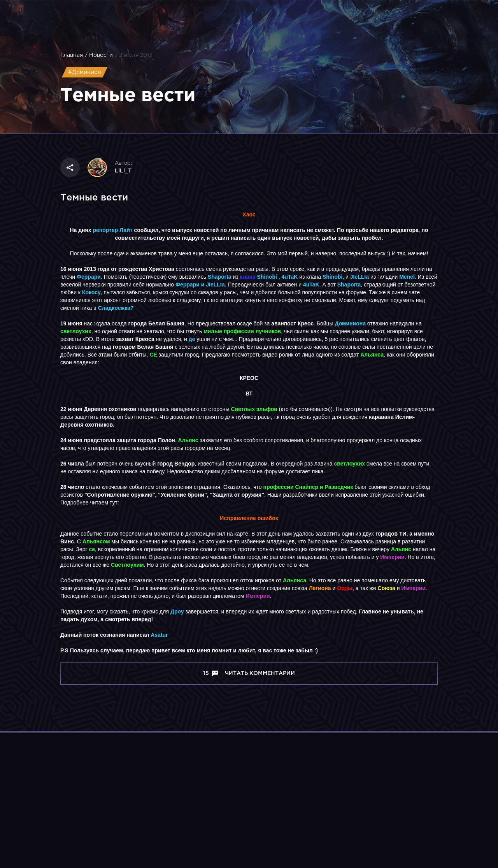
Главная (72, 55)
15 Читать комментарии (249, 673)
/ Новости (99, 55)
